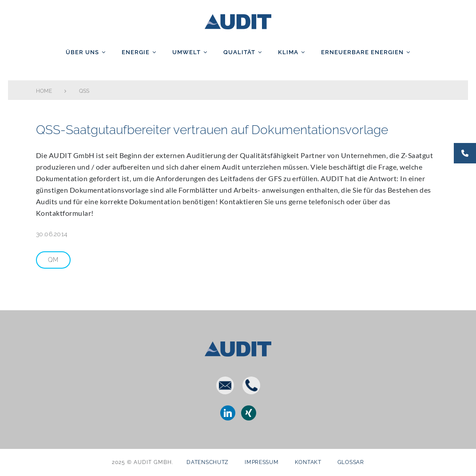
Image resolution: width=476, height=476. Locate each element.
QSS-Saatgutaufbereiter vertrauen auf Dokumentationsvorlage (212, 130)
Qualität (239, 52)
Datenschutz (208, 462)
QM (53, 260)
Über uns (82, 52)
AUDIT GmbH (238, 20)
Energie (136, 52)
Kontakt (308, 462)
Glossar (351, 462)
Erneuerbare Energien (362, 52)
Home (44, 91)
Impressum (262, 462)
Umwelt (186, 52)
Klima (288, 52)
